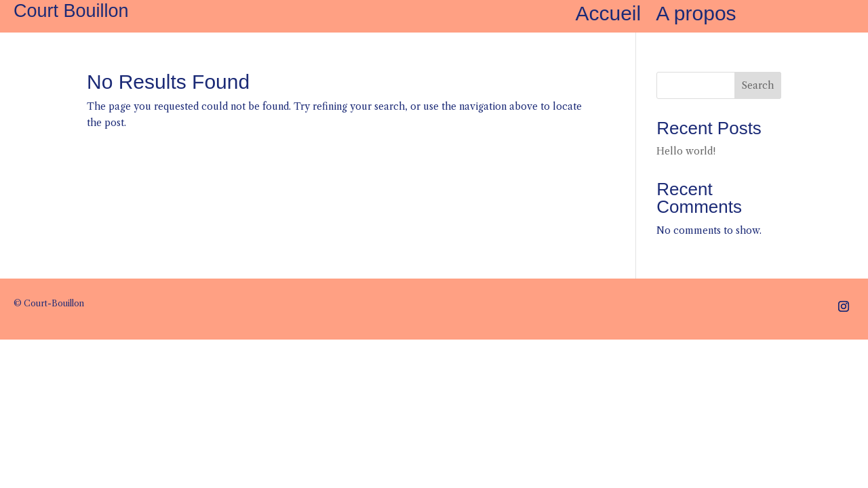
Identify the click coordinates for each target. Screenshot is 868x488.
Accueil (608, 16)
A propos (696, 16)
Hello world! (686, 151)
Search (758, 85)
